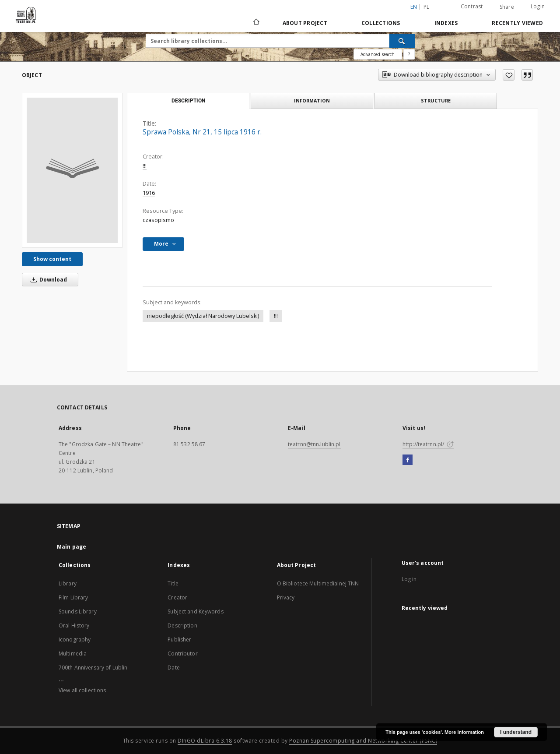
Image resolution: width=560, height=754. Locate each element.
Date (173, 668)
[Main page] (256, 23)
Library (68, 583)
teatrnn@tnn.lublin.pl (314, 444)
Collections (381, 23)
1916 (149, 193)
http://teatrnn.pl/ (428, 444)
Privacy (286, 597)
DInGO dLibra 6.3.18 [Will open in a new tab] (205, 741)
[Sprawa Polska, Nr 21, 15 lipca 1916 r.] (72, 170)
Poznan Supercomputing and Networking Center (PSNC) (363, 741)
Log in (409, 579)
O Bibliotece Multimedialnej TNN (318, 583)
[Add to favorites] (509, 75)
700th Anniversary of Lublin (93, 668)
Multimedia (73, 654)
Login (538, 6)
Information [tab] (312, 100)
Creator (177, 597)
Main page (72, 547)
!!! (145, 166)
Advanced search (378, 54)
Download (47, 280)
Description (182, 625)
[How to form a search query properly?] (409, 54)
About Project (305, 23)
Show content (52, 259)
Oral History (74, 625)
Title (173, 583)
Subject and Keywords (195, 611)
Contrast (472, 6)
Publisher (179, 639)
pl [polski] (427, 7)
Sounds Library (78, 611)
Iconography (75, 639)
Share (507, 7)
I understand (516, 732)
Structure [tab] (436, 100)
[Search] (402, 41)
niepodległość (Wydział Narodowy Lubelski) (203, 316)
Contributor (182, 654)
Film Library (73, 597)
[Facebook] (408, 460)
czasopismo (158, 220)
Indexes (446, 23)
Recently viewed (517, 23)
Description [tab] (188, 101)
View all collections (82, 690)
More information (464, 732)
